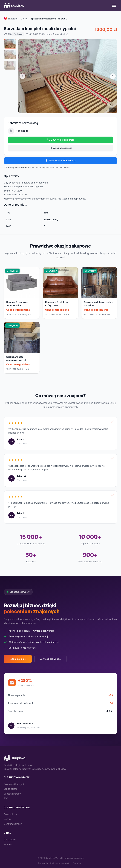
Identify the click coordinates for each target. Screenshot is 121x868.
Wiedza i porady (12, 794)
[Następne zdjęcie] (113, 76)
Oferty (24, 19)
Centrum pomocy (13, 824)
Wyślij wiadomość (60, 148)
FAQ (6, 798)
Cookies (77, 863)
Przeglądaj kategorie (14, 784)
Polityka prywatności (60, 863)
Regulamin (43, 863)
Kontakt (8, 844)
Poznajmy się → (18, 659)
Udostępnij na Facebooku (60, 161)
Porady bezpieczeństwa (19, 167)
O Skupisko (10, 840)
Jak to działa (10, 789)
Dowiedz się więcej (50, 659)
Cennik (7, 819)
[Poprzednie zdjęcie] (22, 76)
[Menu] (114, 5)
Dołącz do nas (11, 814)
